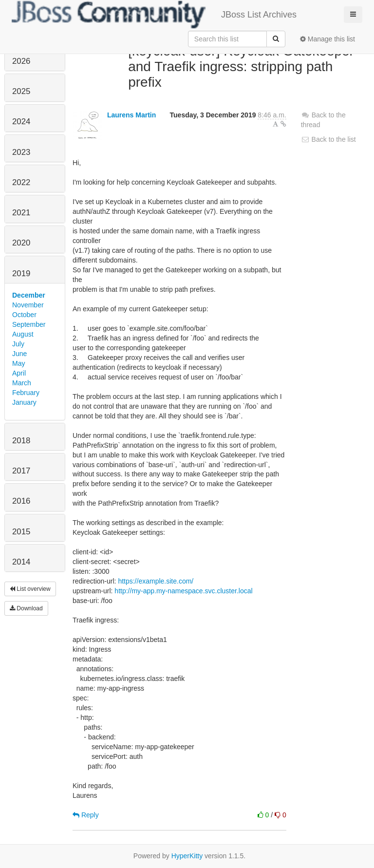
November (28, 305)
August (23, 334)
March (22, 383)
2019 (21, 274)
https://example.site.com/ (156, 581)
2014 (21, 562)
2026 (21, 61)
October (24, 315)
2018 (21, 441)
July (18, 344)
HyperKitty (187, 856)
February (26, 393)
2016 (21, 501)
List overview (30, 589)
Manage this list (327, 39)
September (29, 324)
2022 (21, 182)
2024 (21, 122)
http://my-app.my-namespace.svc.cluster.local (183, 591)
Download (26, 608)
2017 (21, 471)
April (19, 373)
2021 (21, 213)
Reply (86, 815)
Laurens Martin (131, 115)
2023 (21, 152)
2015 (21, 532)
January (24, 402)
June (19, 354)
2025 (21, 91)
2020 (21, 243)
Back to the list (328, 139)
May (19, 363)
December (29, 295)
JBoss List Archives (154, 15)
